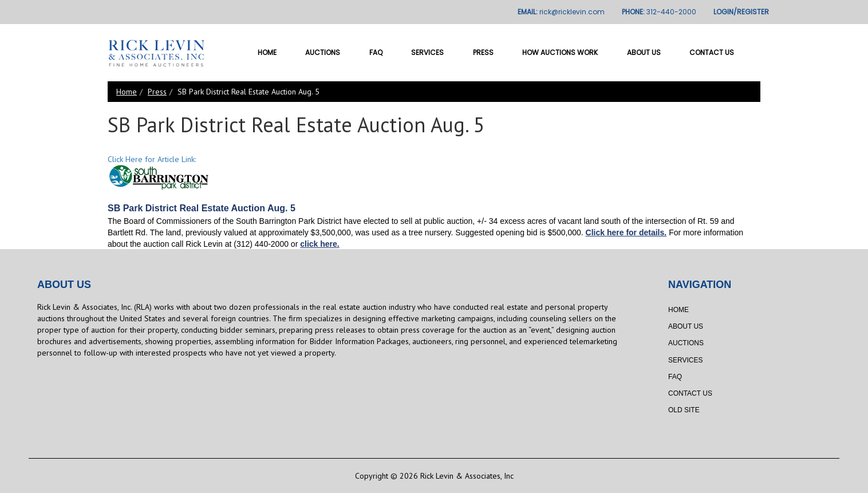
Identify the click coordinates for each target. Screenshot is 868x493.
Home (267, 52)
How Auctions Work (560, 52)
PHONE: (659, 12)
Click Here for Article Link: (152, 159)
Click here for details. (626, 232)
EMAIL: (561, 12)
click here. (320, 244)
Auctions (323, 52)
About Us (644, 52)
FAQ (376, 52)
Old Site (684, 410)
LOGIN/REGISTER (741, 12)
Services (427, 52)
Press (483, 52)
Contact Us (712, 52)
